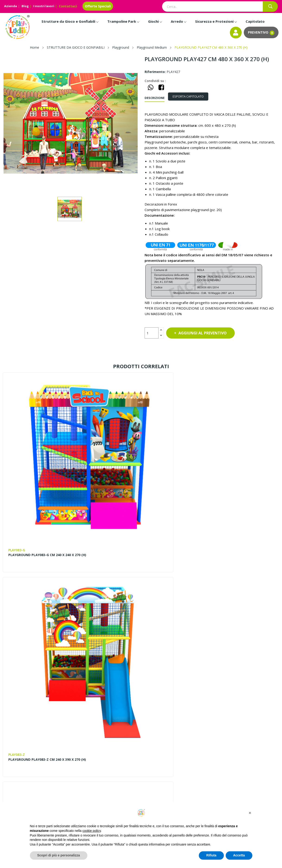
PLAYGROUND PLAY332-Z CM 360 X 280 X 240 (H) (173, 554)
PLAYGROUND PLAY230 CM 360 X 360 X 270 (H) (247, 554)
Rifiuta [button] (211, 855)
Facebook (8, 800)
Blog (25, 6)
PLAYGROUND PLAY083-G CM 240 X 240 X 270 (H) (32, 451)
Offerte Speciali (98, 6)
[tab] (192, 97)
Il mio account (179, 734)
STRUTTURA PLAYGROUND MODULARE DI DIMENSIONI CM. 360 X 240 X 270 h (34, 557)
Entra (172, 726)
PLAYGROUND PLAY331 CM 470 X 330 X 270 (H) (35, 662)
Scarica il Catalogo (252, 750)
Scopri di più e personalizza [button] (59, 855)
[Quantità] (152, 333)
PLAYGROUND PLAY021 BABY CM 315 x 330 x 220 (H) (176, 451)
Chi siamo (105, 718)
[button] (250, 813)
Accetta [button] (239, 855)
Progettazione (249, 718)
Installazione (248, 742)
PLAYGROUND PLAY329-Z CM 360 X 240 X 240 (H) (102, 554)
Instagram (18, 800)
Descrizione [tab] (155, 98)
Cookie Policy (178, 750)
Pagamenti (247, 726)
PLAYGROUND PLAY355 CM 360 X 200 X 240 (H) (247, 451)
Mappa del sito (180, 718)
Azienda (11, 6)
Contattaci (68, 6)
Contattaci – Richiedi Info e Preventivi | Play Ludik (127, 729)
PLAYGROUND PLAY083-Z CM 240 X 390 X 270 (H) (102, 451)
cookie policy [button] (92, 831)
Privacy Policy (178, 742)
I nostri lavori (44, 6)
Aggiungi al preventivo (207, 333)
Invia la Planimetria (253, 734)
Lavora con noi (109, 748)
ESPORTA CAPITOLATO (192, 96)
